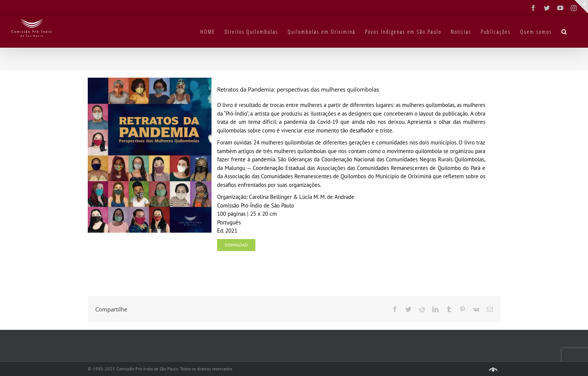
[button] (564, 31)
